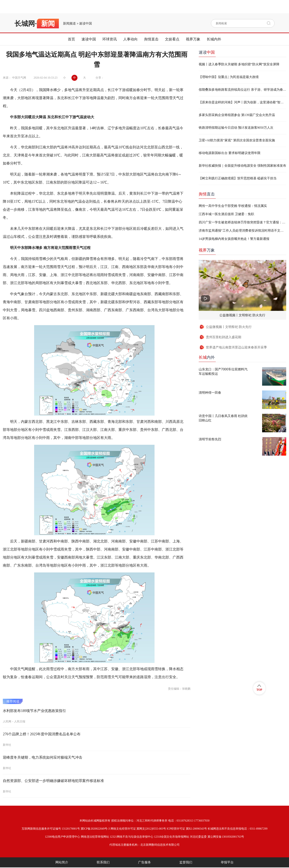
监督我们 (186, 862)
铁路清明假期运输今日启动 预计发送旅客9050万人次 (236, 128)
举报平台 (227, 862)
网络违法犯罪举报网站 (95, 837)
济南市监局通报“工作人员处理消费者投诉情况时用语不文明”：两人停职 (242, 231)
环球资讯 (110, 39)
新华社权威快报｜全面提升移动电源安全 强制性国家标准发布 (242, 166)
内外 (207, 357)
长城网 (25, 24)
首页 (71, 39)
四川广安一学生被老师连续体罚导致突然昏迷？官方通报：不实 (242, 222)
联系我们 (103, 862)
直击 (207, 194)
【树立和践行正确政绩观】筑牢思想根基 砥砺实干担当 (238, 178)
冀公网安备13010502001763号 (226, 837)
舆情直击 (151, 39)
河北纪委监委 (198, 837)
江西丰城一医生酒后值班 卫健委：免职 (226, 214)
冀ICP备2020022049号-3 (95, 829)
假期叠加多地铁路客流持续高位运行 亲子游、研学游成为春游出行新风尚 (242, 90)
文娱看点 (172, 39)
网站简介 (62, 862)
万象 (207, 250)
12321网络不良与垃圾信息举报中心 (132, 837)
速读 (207, 52)
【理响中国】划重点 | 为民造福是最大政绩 (229, 77)
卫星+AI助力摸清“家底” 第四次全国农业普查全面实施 (237, 140)
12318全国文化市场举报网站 (171, 837)
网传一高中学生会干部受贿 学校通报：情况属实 (233, 206)
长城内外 (214, 39)
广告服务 (144, 862)
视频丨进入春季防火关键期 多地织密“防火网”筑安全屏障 (239, 64)
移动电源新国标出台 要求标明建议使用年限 (230, 153)
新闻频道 (69, 24)
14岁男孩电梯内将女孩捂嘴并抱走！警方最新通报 (234, 239)
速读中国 (85, 24)
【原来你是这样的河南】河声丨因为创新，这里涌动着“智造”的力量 (242, 102)
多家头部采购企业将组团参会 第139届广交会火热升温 (237, 115)
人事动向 (130, 39)
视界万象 (193, 39)
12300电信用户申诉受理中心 (63, 837)
